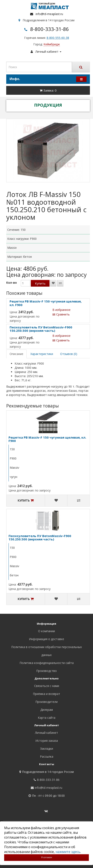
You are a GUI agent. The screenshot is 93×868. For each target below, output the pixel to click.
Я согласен (47, 857)
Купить (40, 283)
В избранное (61, 310)
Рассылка (47, 756)
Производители (46, 702)
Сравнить (61, 314)
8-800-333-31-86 (50, 29)
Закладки (47, 749)
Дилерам (47, 710)
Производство (46, 671)
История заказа (47, 741)
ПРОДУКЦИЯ (48, 105)
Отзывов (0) (69, 354)
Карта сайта (47, 718)
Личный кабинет (46, 733)
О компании (46, 631)
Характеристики (42, 354)
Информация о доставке (46, 639)
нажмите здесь (68, 852)
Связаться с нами (47, 686)
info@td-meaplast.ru (49, 14)
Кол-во (12, 283)
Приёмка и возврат (46, 694)
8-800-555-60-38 (58, 38)
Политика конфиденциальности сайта (47, 663)
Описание (16, 354)
